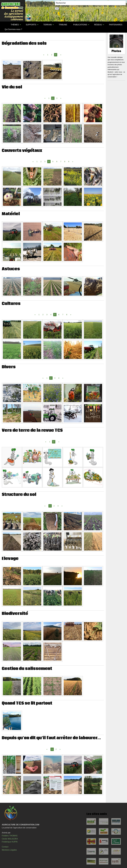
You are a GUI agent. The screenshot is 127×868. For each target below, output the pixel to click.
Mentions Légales (9, 850)
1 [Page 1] (48, 55)
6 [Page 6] (57, 162)
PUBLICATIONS (80, 25)
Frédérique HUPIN (10, 842)
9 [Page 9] (69, 162)
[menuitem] (5, 25)
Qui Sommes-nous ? (13, 29)
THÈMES (15, 25)
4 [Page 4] (51, 315)
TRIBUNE (63, 25)
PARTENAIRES (116, 25)
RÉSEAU (98, 25)
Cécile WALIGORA (10, 839)
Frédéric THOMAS (10, 836)
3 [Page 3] (57, 98)
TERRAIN (47, 25)
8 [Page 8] (65, 162)
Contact (5, 847)
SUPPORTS (31, 25)
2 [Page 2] (52, 55)
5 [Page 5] (53, 162)
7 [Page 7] (61, 162)
